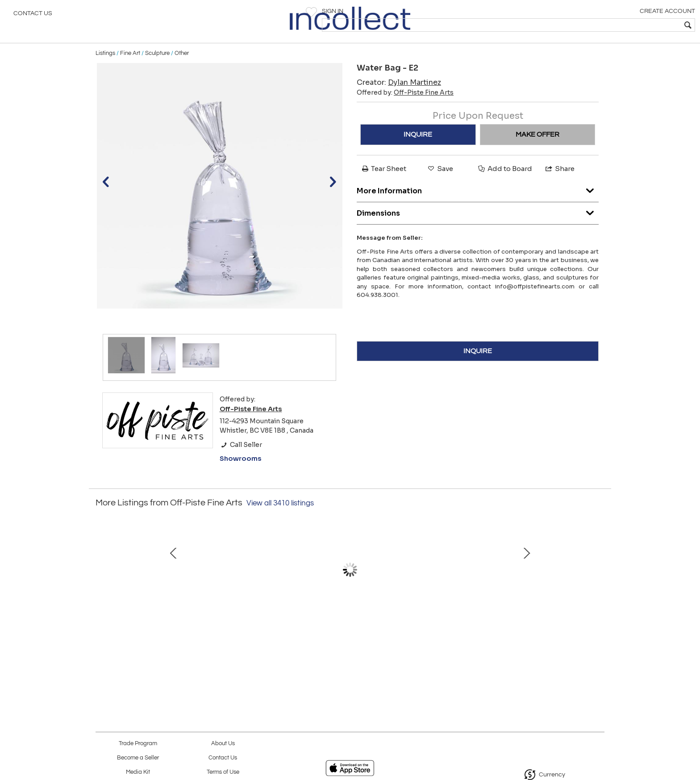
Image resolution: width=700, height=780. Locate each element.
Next (598, 594)
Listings (105, 68)
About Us (223, 744)
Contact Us (33, 16)
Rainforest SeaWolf (254, 630)
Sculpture (157, 68)
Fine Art (130, 68)
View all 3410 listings (280, 518)
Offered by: (405, 108)
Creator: (399, 98)
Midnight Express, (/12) (348, 630)
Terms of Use (223, 772)
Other (182, 68)
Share (559, 184)
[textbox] (629, 25)
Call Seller (241, 459)
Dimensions (478, 226)
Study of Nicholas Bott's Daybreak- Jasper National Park (535, 639)
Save (440, 184)
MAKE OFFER (537, 150)
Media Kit (138, 772)
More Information (478, 203)
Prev (102, 594)
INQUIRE (418, 150)
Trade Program (138, 744)
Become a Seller (138, 758)
